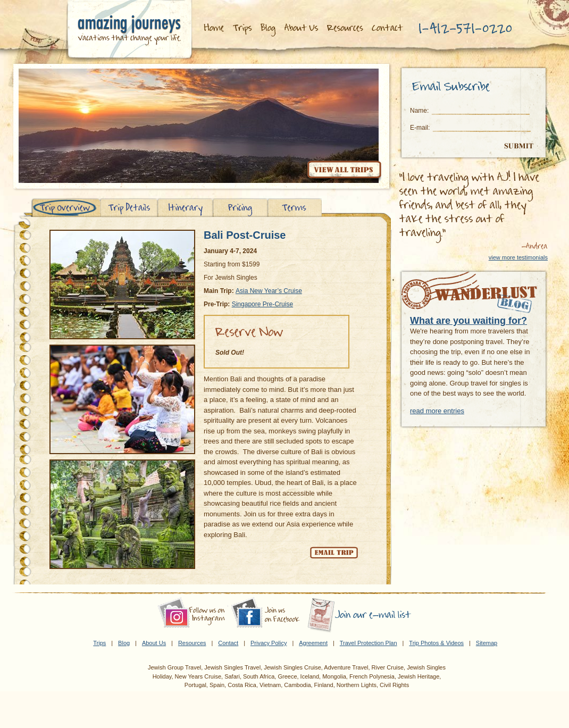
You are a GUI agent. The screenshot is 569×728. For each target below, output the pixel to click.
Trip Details (129, 208)
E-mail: (420, 128)
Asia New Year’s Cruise (269, 291)
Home (213, 28)
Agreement (313, 643)
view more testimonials (518, 257)
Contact (228, 643)
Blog (269, 28)
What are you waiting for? (468, 321)
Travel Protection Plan (369, 643)
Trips (242, 28)
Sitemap (487, 643)
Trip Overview (66, 208)
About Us (302, 28)
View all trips (344, 171)
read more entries (437, 411)
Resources (346, 28)
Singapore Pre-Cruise (262, 304)
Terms (295, 208)
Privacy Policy (269, 643)
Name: (419, 111)
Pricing (241, 208)
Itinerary (185, 208)
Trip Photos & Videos (436, 643)
